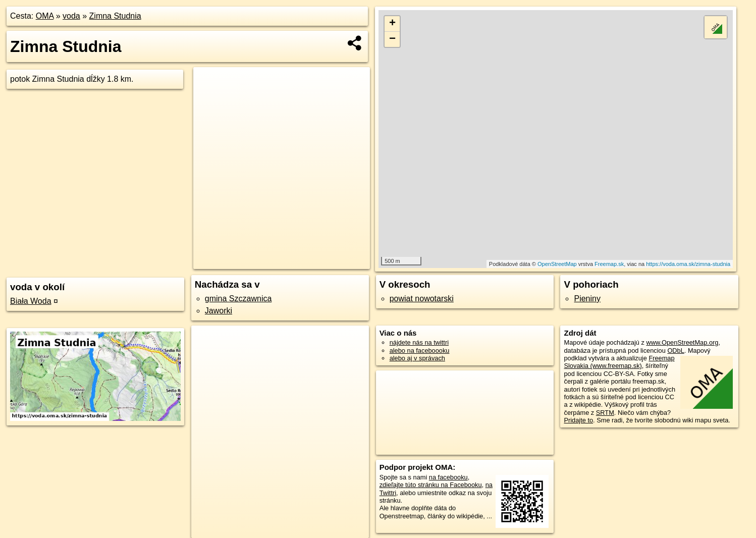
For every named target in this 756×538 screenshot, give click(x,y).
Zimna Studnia (115, 16)
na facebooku (448, 477)
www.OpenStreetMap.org (682, 342)
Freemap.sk (609, 264)
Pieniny (587, 299)
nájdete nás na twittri (419, 342)
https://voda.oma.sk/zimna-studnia (688, 264)
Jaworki (219, 311)
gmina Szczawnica (238, 299)
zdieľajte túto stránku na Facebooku (431, 485)
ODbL (676, 351)
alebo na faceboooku (420, 351)
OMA (45, 16)
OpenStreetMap (557, 264)
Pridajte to (578, 420)
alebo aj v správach (417, 358)
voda (71, 16)
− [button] (392, 39)
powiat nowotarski (422, 299)
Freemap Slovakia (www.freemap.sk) (619, 362)
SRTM (605, 413)
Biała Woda (31, 301)
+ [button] (392, 24)
